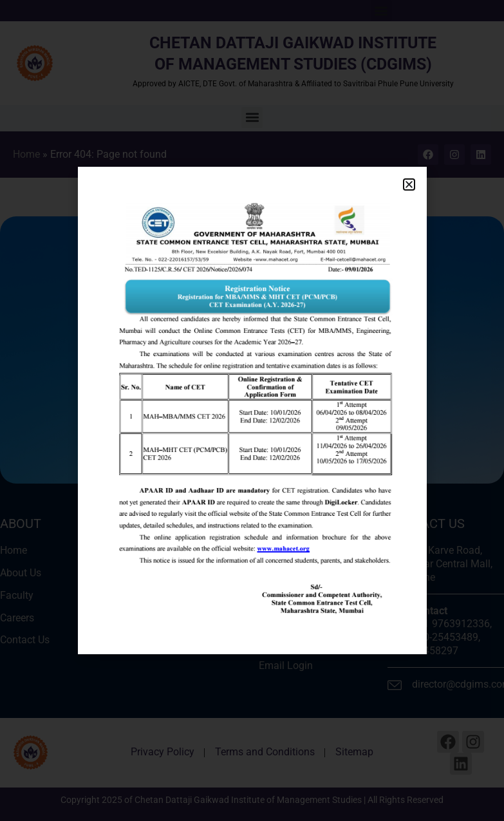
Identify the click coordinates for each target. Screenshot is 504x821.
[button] (409, 184)
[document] (252, 410)
